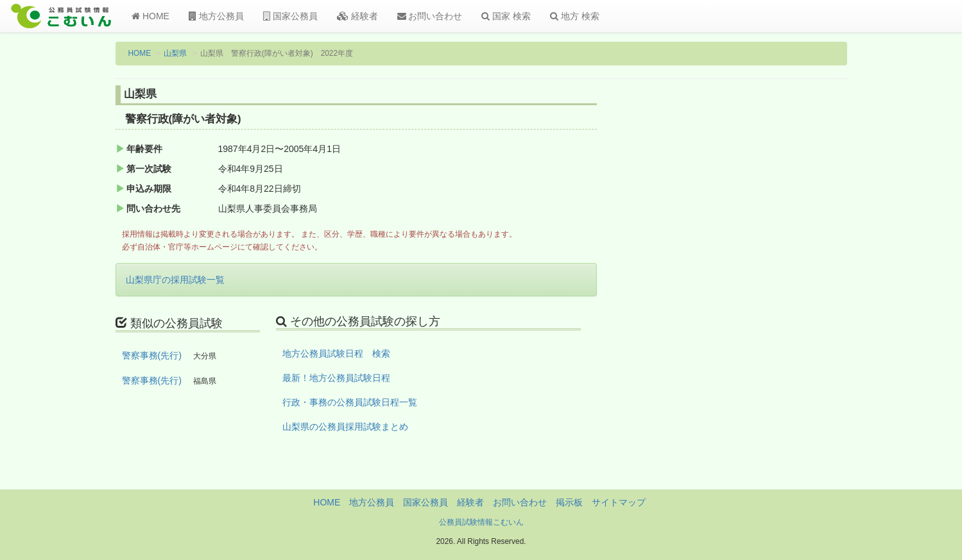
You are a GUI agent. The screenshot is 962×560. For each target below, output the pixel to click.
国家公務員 (290, 16)
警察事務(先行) (152, 355)
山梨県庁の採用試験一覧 (175, 280)
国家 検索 (506, 16)
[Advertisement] (763, 297)
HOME (150, 16)
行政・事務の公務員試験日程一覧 (350, 402)
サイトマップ (619, 502)
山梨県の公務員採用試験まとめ (345, 427)
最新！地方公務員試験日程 (336, 378)
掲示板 (569, 502)
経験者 (357, 16)
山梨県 (175, 53)
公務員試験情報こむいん (481, 522)
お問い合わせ (430, 16)
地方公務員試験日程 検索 (336, 353)
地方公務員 (216, 16)
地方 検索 (575, 16)
